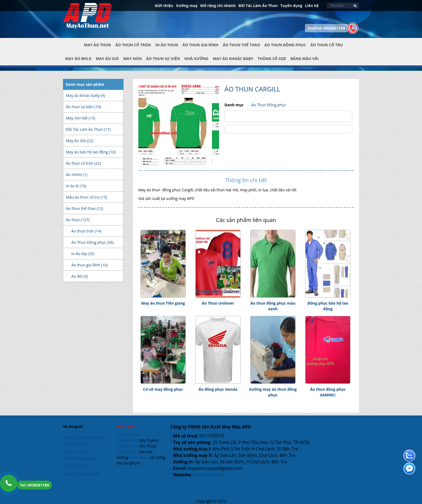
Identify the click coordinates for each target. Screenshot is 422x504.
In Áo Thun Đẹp (87, 19)
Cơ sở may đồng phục (163, 389)
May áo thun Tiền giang (163, 303)
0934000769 (128, 452)
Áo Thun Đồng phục (269, 105)
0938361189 (128, 440)
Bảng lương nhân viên (82, 474)
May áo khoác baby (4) (85, 95)
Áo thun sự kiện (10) (83, 107)
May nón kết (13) (80, 118)
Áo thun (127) (78, 220)
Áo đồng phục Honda (218, 389)
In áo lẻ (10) (76, 186)
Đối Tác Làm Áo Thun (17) (88, 129)
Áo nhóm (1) (77, 175)
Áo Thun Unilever (218, 303)
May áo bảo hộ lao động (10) (91, 152)
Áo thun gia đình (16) (89, 265)
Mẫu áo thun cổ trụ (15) (87, 197)
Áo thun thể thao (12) (85, 208)
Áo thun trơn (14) (86, 231)
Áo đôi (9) (80, 276)
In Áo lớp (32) (83, 254)
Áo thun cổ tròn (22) (83, 163)
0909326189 (128, 446)
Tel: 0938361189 (34, 485)
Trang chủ (73, 49)
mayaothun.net (208, 475)
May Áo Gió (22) (80, 141)
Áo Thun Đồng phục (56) (92, 242)
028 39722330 (129, 435)
